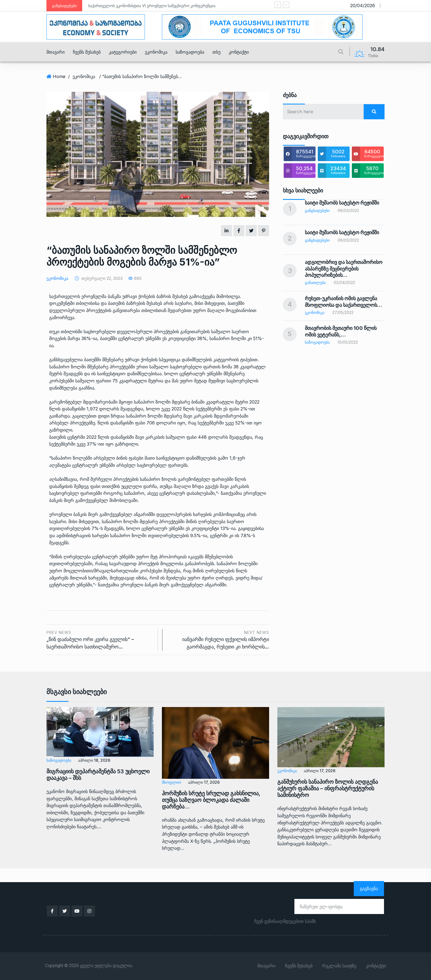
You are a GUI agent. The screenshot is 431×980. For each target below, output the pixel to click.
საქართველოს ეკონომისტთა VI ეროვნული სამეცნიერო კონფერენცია (152, 6)
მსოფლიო (172, 782)
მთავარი (56, 52)
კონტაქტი (239, 52)
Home (59, 76)
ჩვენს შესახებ (87, 52)
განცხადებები (317, 210)
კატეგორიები (123, 52)
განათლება (315, 282)
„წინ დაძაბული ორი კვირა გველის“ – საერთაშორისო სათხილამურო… (100, 639)
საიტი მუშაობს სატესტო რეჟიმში (342, 203)
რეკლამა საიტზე (339, 966)
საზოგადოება (190, 52)
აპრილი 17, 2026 (204, 782)
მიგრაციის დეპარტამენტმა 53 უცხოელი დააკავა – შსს (98, 775)
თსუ (216, 52)
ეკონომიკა (156, 52)
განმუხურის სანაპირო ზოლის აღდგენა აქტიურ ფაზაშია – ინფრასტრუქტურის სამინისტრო (328, 788)
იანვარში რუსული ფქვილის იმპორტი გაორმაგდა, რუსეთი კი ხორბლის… (219, 639)
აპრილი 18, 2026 (94, 760)
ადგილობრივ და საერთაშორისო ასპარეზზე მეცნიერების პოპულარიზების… (344, 269)
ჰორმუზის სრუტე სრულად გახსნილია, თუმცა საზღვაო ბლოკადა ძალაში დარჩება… (211, 800)
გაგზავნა (369, 888)
